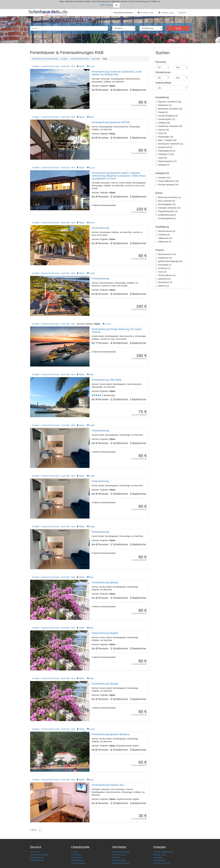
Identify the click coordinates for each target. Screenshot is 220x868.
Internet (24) (162, 130)
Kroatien (64, 59)
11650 (91, 425)
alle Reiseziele (77, 860)
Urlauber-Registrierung (163, 852)
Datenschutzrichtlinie (39, 855)
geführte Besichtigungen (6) (169, 261)
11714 (91, 168)
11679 (91, 223)
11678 (91, 273)
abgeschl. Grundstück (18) (168, 102)
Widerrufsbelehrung (121, 863)
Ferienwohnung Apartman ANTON (111, 122)
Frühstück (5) (163, 235)
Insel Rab (96, 59)
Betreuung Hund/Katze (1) (168, 197)
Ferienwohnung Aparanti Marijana (110, 734)
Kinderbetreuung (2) (166, 215)
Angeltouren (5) (164, 258)
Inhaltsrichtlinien (37, 857)
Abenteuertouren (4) (166, 254)
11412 (91, 729)
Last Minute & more (162, 863)
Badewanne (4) (164, 105)
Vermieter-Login (146, 13)
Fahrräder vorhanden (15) (168, 208)
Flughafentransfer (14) (167, 211)
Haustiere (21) (163, 178)
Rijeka (82, 66)
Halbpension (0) (164, 238)
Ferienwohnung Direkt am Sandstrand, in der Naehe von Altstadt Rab (117, 73)
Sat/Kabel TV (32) (165, 154)
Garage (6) (162, 112)
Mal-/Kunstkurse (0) (165, 275)
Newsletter (158, 857)
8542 (90, 780)
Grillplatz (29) (163, 123)
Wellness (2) (162, 286)
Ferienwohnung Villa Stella (107, 380)
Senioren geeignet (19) (167, 185)
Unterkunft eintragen (121, 852)
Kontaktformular (37, 860)
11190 (107, 324)
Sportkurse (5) (163, 279)
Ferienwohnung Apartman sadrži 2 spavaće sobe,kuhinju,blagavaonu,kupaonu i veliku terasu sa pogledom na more (119, 176)
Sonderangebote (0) (166, 218)
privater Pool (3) (164, 147)
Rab (73, 66)
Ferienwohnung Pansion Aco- (108, 785)
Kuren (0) (161, 272)
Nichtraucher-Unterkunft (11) (169, 144)
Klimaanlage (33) (164, 137)
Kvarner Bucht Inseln (80, 59)
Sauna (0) (161, 158)
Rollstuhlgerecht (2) (165, 151)
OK (116, 5)
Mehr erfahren (106, 5)
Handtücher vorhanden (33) (169, 126)
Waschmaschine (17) (166, 161)
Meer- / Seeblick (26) (166, 140)
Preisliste (116, 857)
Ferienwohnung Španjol (105, 582)
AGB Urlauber (159, 860)
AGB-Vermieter (119, 860)
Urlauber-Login (166, 13)
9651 (90, 375)
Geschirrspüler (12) (165, 119)
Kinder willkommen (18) (167, 181)
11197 (91, 66)
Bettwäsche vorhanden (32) (169, 109)
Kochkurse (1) (163, 268)
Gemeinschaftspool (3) (167, 116)
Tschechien (76, 855)
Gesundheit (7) (163, 265)
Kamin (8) (161, 133)
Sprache (183, 13)
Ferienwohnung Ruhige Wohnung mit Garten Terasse (117, 331)
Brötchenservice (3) (165, 231)
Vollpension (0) (163, 242)
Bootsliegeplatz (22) (166, 204)
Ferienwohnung (100, 228)
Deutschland (77, 857)
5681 (90, 577)
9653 (90, 117)
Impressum (35, 852)
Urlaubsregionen (78, 863)
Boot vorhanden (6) (165, 201)
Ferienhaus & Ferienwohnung (45, 59)
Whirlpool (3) (162, 165)
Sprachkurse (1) (164, 282)
